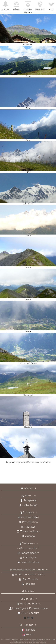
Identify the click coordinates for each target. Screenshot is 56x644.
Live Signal (28, 557)
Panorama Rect (28, 548)
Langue (29, 625)
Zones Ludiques (28, 531)
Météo (27, 495)
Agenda (28, 536)
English (28, 634)
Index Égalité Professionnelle (28, 608)
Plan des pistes (28, 517)
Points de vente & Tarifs (28, 574)
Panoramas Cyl (28, 553)
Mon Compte (28, 579)
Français (28, 630)
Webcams (27, 543)
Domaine (27, 512)
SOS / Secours (28, 613)
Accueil (27, 488)
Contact (27, 599)
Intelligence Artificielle (42, 639)
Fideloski (28, 584)
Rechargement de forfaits (27, 569)
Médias (28, 591)
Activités (28, 527)
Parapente (28, 500)
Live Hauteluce (28, 562)
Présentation (28, 522)
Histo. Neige (28, 505)
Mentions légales (28, 603)
